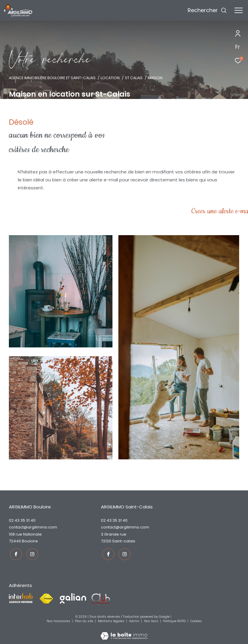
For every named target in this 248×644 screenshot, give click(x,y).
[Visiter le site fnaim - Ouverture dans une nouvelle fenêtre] (46, 598)
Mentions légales (112, 620)
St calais (134, 78)
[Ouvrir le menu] (239, 10)
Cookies (196, 620)
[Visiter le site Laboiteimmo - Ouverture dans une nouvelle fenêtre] (124, 631)
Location (110, 78)
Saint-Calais (124, 541)
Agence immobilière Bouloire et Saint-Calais (52, 78)
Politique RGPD (174, 620)
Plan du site (84, 620)
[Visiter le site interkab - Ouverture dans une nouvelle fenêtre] (21, 597)
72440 (15, 541)
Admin (135, 620)
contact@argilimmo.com (33, 527)
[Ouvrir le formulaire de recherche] (207, 10)
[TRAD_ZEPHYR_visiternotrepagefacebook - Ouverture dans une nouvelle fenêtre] (15, 553)
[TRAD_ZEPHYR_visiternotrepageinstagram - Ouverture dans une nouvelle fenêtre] (31, 553)
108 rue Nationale (25, 534)
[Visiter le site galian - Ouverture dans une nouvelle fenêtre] (73, 597)
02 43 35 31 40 (22, 520)
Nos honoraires (59, 620)
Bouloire (30, 541)
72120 (106, 541)
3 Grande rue (114, 534)
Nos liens (152, 620)
